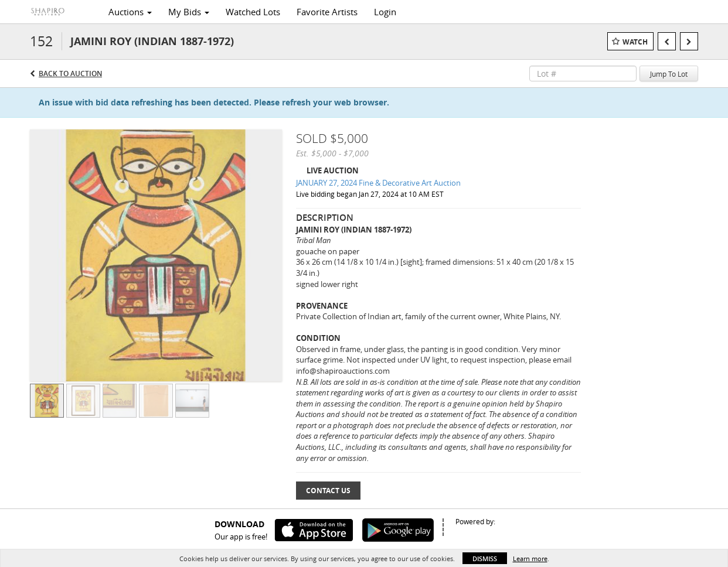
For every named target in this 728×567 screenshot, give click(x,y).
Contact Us (328, 491)
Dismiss (485, 559)
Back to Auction (70, 74)
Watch (635, 42)
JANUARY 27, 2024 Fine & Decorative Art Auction (378, 183)
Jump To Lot (669, 74)
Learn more (530, 559)
